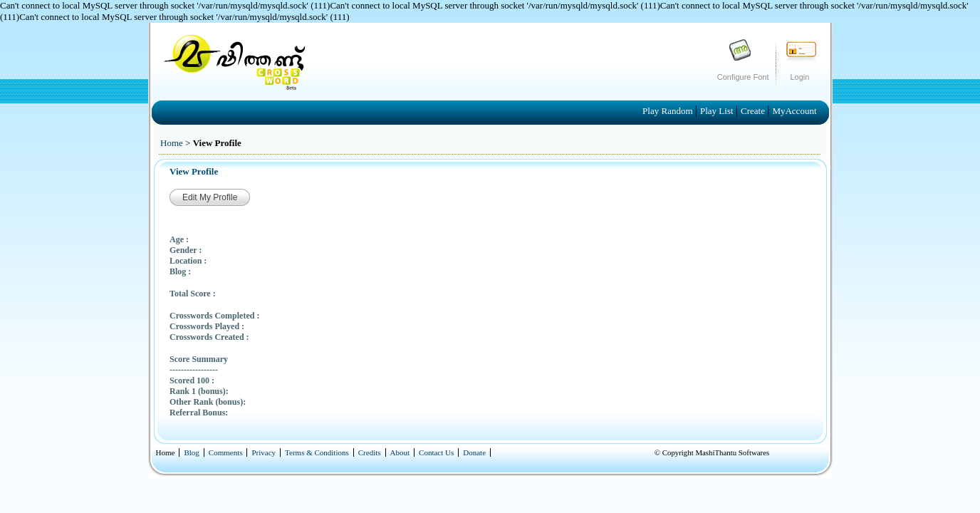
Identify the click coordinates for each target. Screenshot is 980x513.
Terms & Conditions (317, 452)
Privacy (264, 452)
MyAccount (794, 111)
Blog (191, 452)
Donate (474, 452)
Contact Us (436, 452)
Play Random (669, 111)
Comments (226, 452)
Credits (370, 452)
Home (172, 143)
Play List (718, 111)
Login (800, 77)
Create (754, 111)
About (400, 452)
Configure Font (743, 77)
